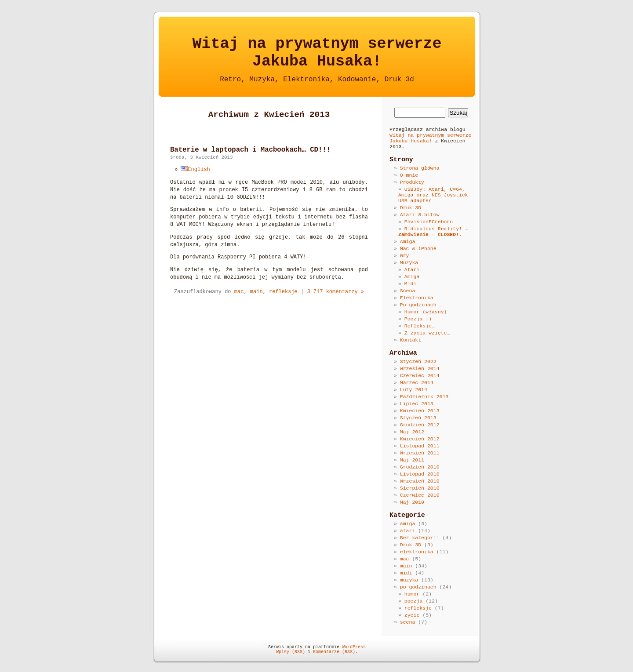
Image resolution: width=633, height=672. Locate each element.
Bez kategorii (420, 538)
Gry (405, 256)
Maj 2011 (412, 460)
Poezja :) (418, 319)
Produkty (412, 182)
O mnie (409, 175)
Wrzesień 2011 (420, 453)
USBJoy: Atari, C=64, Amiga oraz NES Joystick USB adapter (433, 195)
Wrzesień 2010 (420, 481)
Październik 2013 (424, 397)
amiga (408, 524)
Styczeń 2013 (418, 418)
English (195, 170)
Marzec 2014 (417, 383)
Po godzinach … (421, 305)
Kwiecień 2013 (420, 411)
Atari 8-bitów (420, 215)
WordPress (354, 647)
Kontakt (411, 340)
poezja (413, 601)
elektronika (417, 552)
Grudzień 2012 (420, 425)
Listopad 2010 (420, 474)
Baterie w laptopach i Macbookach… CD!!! (250, 150)
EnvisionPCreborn (429, 222)
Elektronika (417, 298)
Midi (411, 284)
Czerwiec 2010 (420, 495)
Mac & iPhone (418, 249)
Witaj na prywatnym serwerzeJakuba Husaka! (317, 53)
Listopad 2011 (420, 446)
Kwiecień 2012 (420, 439)
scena (408, 622)
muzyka (409, 580)
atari (408, 531)
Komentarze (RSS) (334, 652)
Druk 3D (411, 208)
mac (239, 292)
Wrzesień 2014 (420, 369)
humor (412, 594)
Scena (408, 291)
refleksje (283, 292)
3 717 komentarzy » (335, 292)
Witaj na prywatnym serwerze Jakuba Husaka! (430, 138)
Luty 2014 (414, 390)
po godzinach (418, 587)
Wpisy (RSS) (291, 652)
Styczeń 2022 (418, 361)
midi (406, 573)
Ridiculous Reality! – (433, 232)
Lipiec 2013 (417, 404)
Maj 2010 (412, 502)
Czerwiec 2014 (420, 376)
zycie (412, 615)
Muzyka (409, 263)
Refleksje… (420, 326)
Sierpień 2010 (420, 488)
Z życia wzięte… (427, 333)
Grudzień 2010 (420, 467)
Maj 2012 (412, 432)
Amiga (408, 242)
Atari (412, 270)
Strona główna (420, 168)
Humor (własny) (426, 312)
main (256, 292)
